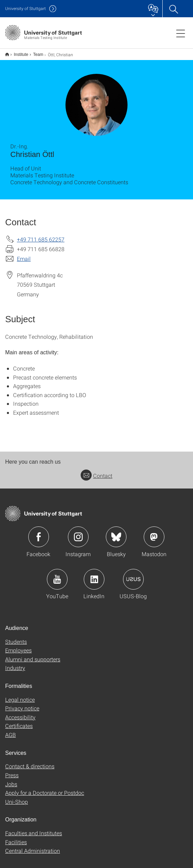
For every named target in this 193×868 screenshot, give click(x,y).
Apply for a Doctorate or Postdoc (45, 788)
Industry (15, 663)
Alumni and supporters (33, 655)
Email (24, 254)
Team (34, 52)
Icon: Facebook (39, 532)
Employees (18, 646)
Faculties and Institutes (34, 828)
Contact (96, 471)
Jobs (11, 780)
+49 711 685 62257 (41, 235)
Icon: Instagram (78, 532)
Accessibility (20, 713)
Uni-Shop (17, 797)
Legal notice (20, 695)
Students (16, 637)
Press (12, 771)
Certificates (19, 721)
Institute (17, 52)
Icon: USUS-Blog (133, 575)
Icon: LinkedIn (94, 575)
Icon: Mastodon (154, 532)
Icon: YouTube (57, 575)
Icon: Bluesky (116, 532)
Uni (26, 8)
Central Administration (33, 846)
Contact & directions (30, 762)
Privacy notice (22, 704)
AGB (11, 730)
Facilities (16, 837)
